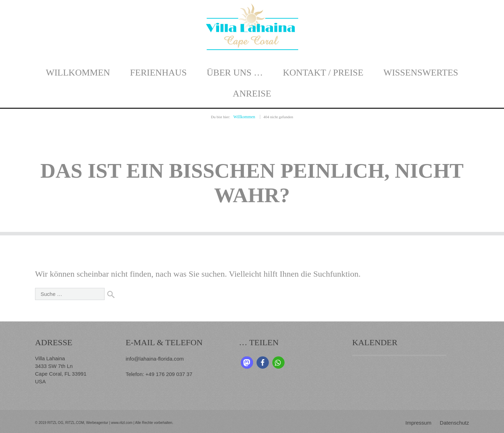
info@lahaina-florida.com (155, 358)
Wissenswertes (421, 73)
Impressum (418, 422)
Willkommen (78, 73)
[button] (247, 362)
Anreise (252, 94)
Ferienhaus (159, 73)
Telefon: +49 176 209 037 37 (159, 373)
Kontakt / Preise (323, 73)
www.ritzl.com (121, 422)
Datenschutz (454, 422)
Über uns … (235, 73)
